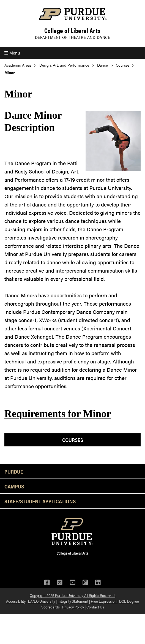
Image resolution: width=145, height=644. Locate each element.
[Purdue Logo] (72, 14)
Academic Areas (18, 65)
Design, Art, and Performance (64, 65)
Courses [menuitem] (73, 440)
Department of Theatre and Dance (73, 37)
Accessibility (16, 601)
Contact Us (95, 607)
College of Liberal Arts (72, 30)
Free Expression (104, 601)
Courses (123, 65)
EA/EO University (42, 601)
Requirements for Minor (58, 414)
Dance (102, 65)
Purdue (14, 471)
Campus (14, 486)
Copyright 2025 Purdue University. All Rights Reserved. (72, 595)
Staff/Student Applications (40, 501)
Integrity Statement (73, 601)
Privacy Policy (73, 607)
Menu (12, 53)
